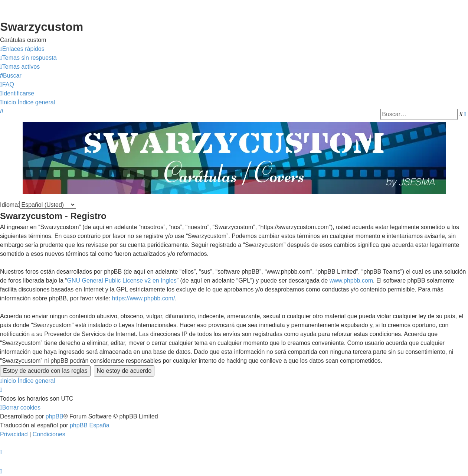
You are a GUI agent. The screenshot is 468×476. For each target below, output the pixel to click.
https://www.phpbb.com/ (143, 298)
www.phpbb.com (351, 281)
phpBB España (90, 425)
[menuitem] (28, 58)
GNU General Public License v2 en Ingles (122, 281)
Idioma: (10, 205)
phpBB (55, 416)
